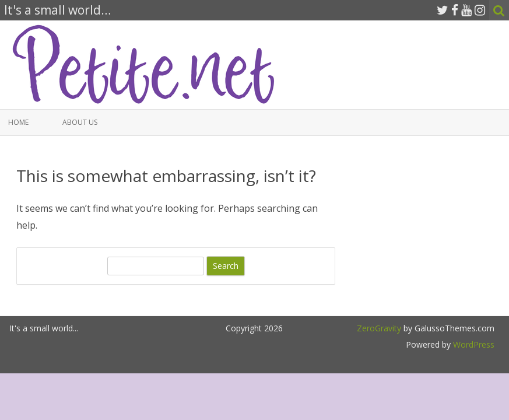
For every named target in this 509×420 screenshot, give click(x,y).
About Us (80, 122)
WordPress (473, 344)
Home (18, 122)
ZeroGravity (379, 328)
